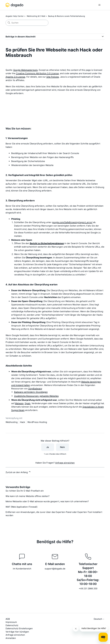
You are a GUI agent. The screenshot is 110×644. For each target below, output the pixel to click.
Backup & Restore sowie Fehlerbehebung (66, 16)
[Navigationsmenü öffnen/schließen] (99, 5)
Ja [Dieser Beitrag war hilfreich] (48, 447)
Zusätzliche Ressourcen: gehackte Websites (36, 396)
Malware (19, 403)
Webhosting (12, 422)
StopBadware (35, 389)
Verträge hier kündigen (17, 632)
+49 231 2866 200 (88, 589)
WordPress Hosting (37, 422)
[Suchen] (27, 23)
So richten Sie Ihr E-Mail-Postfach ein (25, 491)
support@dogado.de (55, 569)
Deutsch (99, 619)
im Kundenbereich (22, 569)
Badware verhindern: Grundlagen (31, 392)
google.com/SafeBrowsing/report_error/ (72, 222)
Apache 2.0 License (15, 77)
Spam (28, 403)
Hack (22, 422)
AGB (8, 619)
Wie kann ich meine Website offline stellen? (28, 496)
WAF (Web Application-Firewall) (21, 507)
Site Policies (53, 77)
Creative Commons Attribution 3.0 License (37, 73)
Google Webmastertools (25, 70)
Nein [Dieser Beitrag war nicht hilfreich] (62, 447)
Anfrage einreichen (65, 463)
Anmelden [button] (11, 638)
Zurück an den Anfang (18, 472)
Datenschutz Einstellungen (19, 628)
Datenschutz (12, 625)
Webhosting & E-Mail (36, 16)
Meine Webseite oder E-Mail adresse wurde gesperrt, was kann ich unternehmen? (47, 501)
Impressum (11, 622)
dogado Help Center (15, 16)
